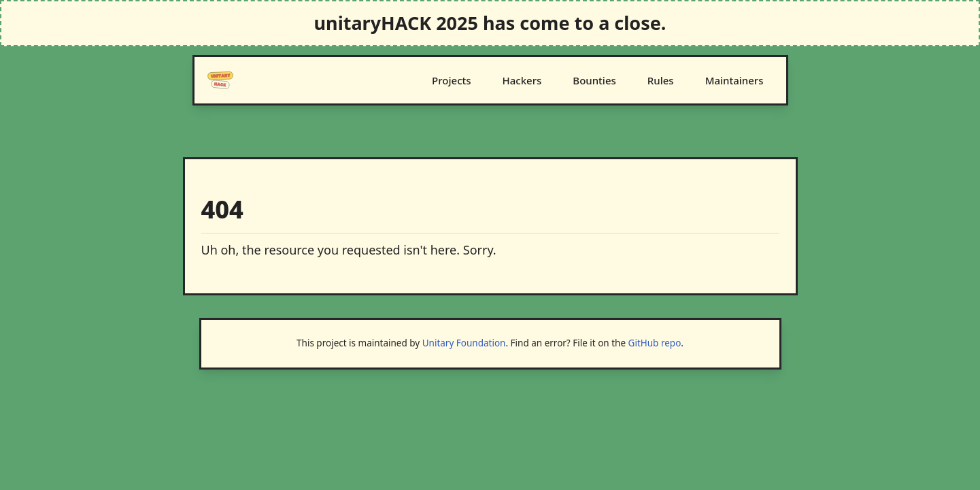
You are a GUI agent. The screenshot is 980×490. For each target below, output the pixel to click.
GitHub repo (655, 343)
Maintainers (734, 80)
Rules (661, 80)
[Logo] (220, 80)
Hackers (522, 80)
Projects (451, 80)
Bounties (594, 80)
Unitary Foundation (464, 343)
